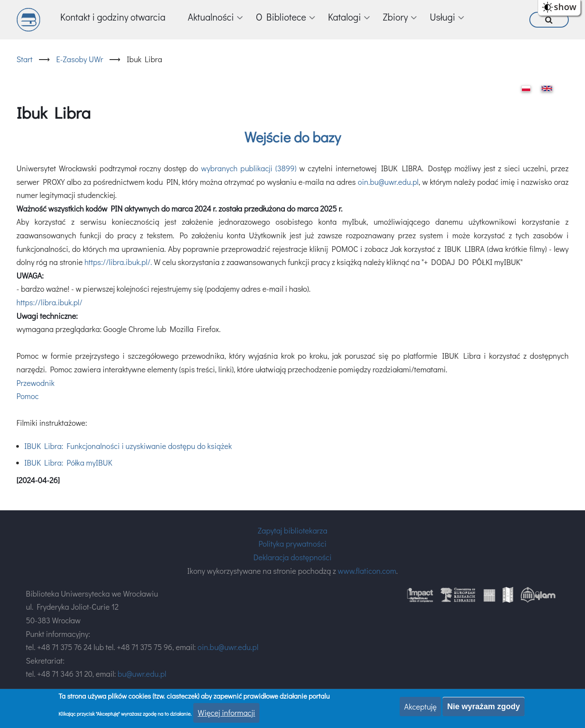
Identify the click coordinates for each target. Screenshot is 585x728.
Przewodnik (36, 383)
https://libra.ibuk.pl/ (50, 302)
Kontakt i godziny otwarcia (113, 17)
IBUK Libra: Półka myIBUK (69, 463)
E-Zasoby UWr (80, 59)
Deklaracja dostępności (292, 557)
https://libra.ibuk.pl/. (118, 262)
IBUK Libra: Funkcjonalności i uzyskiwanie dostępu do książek (128, 446)
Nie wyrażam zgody (483, 707)
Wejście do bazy (293, 137)
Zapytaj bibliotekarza (292, 530)
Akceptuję (420, 707)
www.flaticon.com (367, 571)
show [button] (565, 7)
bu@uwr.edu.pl (142, 674)
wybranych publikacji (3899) (249, 168)
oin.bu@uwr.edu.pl (388, 182)
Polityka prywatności (292, 544)
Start (25, 59)
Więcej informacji (226, 713)
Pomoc (28, 396)
